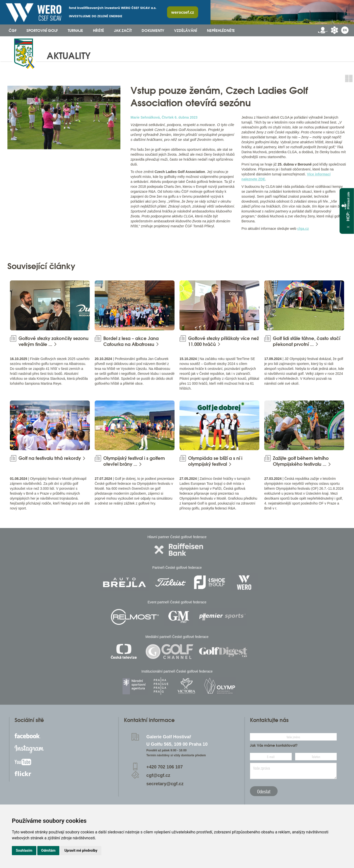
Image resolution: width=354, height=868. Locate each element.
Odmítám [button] (48, 850)
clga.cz (303, 229)
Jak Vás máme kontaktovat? (274, 745)
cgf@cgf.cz (158, 775)
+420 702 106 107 (165, 767)
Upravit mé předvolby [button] (81, 850)
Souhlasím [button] (24, 850)
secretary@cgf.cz (165, 784)
